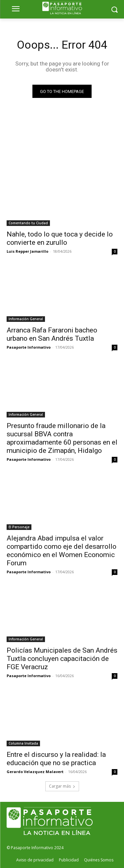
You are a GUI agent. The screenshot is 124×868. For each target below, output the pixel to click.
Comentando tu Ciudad (28, 223)
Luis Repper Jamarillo (27, 251)
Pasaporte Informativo (29, 347)
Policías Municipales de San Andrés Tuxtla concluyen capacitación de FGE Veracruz (62, 659)
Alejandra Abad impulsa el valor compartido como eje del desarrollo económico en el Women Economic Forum (62, 551)
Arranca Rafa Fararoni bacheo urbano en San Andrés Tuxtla (52, 334)
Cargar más (62, 786)
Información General (26, 319)
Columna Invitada (23, 743)
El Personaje (19, 527)
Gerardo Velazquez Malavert (35, 772)
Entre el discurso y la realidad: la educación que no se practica (56, 759)
